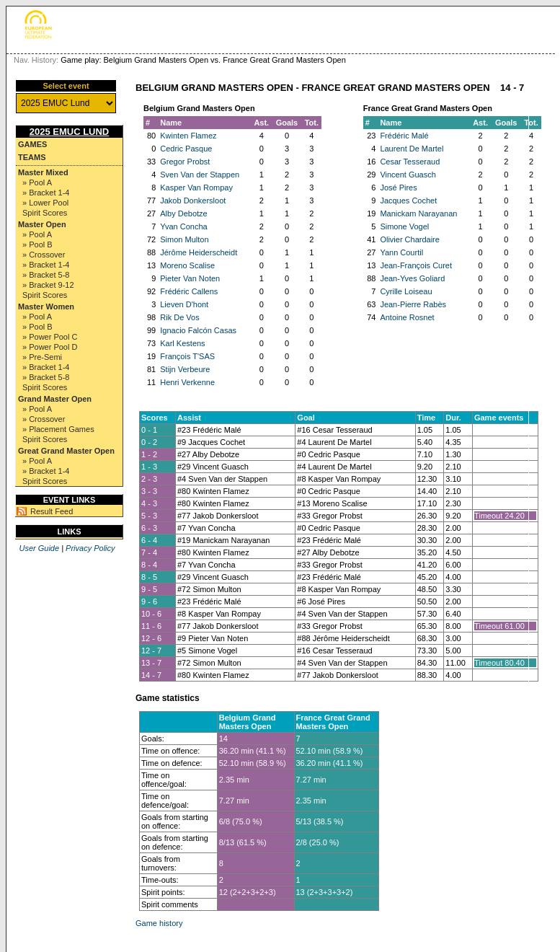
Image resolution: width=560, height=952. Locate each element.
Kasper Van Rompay (196, 188)
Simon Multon (184, 239)
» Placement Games (58, 429)
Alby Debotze (183, 213)
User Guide (39, 548)
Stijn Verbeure (185, 369)
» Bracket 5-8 (46, 275)
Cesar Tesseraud (410, 162)
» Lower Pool (45, 203)
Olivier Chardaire (410, 239)
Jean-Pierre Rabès (413, 304)
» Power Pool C (50, 337)
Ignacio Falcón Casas (198, 330)
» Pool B (37, 244)
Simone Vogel (404, 226)
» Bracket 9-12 (48, 285)
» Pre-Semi (42, 357)
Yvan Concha (183, 226)
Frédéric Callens (189, 291)
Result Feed (52, 511)
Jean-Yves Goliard (412, 278)
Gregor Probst (185, 162)
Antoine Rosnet (407, 317)
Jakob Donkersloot (193, 200)
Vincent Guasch (408, 175)
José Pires (398, 188)
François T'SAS (187, 356)
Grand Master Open (55, 399)
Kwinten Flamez (188, 136)
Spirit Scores (45, 213)
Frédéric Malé (404, 136)
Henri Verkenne (187, 382)
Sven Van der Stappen (200, 175)
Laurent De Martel (412, 149)
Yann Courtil (401, 252)
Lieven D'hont (184, 304)
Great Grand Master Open (66, 451)
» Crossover (44, 255)
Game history (159, 923)
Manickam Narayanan (418, 213)
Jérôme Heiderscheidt (199, 252)
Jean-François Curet (416, 265)
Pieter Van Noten (190, 278)
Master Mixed (43, 172)
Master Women (46, 307)
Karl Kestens (182, 343)
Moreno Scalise (187, 265)
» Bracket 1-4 (46, 193)
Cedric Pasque (186, 149)
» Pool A (37, 182)
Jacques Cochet (408, 200)
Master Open (42, 224)
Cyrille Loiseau (406, 291)
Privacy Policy (90, 548)
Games (32, 144)
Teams (32, 157)
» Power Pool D (50, 347)
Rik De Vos (179, 317)
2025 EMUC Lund (70, 132)
